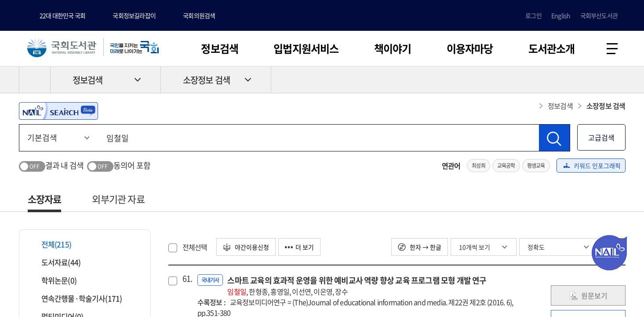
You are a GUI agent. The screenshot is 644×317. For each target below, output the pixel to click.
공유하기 (619, 80)
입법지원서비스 (306, 48)
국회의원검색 (199, 15)
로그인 (533, 15)
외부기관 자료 (118, 199)
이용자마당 (470, 48)
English (561, 15)
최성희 (478, 166)
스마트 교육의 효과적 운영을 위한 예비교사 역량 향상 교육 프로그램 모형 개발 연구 (357, 286)
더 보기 (299, 247)
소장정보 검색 (206, 80)
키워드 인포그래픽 (592, 166)
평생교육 (536, 166)
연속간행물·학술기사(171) (76, 298)
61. (186, 279)
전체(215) (51, 244)
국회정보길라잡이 (134, 15)
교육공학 (506, 166)
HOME (35, 80)
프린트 (588, 80)
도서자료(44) (56, 262)
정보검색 (220, 48)
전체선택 (195, 247)
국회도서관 (62, 47)
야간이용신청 (246, 247)
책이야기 (393, 48)
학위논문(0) (53, 280)
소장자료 (45, 199)
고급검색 (601, 137)
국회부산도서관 (599, 15)
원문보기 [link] (588, 295)
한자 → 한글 (420, 247)
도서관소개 (552, 48)
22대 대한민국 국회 (62, 15)
